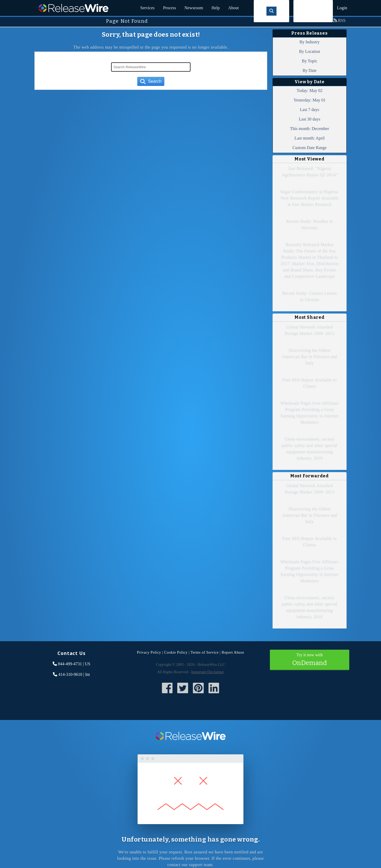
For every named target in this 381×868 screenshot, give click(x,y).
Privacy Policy (149, 652)
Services (147, 8)
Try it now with (310, 660)
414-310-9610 (70, 674)
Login (342, 8)
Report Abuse (233, 652)
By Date (310, 70)
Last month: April (310, 138)
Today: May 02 (310, 91)
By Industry (310, 42)
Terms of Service (205, 652)
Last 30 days (310, 119)
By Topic (310, 61)
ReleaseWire (73, 8)
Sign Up (313, 11)
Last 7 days (310, 110)
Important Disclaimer (208, 672)
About (234, 8)
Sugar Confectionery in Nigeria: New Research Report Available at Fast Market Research (309, 198)
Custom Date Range (310, 148)
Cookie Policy (176, 652)
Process (169, 8)
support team (201, 865)
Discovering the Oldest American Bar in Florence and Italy (310, 356)
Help (216, 8)
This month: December (310, 129)
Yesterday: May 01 (309, 100)
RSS (342, 20)
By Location (310, 51)
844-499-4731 (70, 664)
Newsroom (194, 8)
